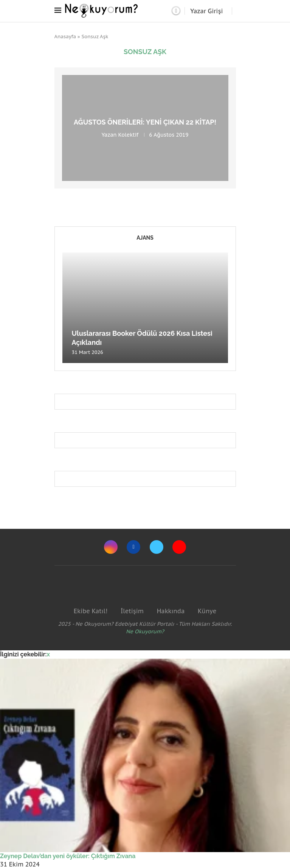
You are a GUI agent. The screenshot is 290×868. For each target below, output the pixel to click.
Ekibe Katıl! (91, 611)
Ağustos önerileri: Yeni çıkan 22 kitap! (145, 122)
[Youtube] (179, 547)
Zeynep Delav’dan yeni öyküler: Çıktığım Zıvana (68, 856)
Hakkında (171, 611)
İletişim (132, 611)
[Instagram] (111, 547)
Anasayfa (65, 37)
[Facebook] (133, 547)
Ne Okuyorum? (145, 631)
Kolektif (129, 135)
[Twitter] (157, 547)
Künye (207, 611)
